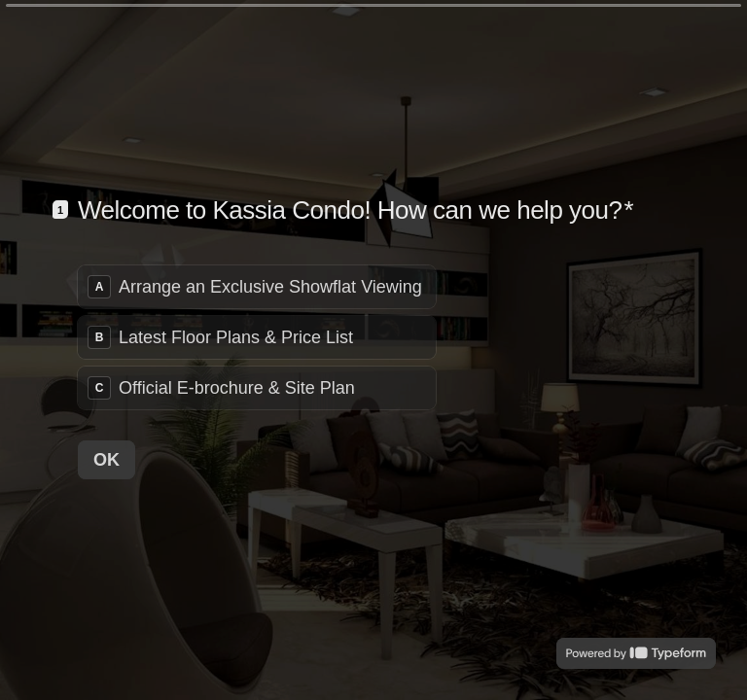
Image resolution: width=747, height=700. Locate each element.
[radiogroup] (257, 337)
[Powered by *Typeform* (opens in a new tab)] (636, 653)
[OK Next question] (107, 459)
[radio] (257, 287)
